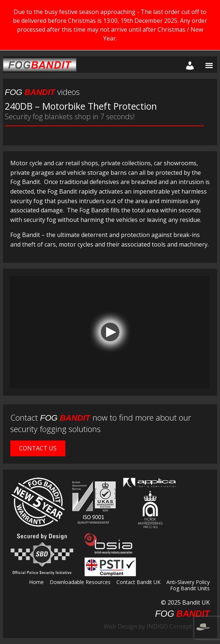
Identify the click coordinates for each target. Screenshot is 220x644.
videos (42, 92)
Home (36, 583)
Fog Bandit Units (190, 589)
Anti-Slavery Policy (188, 583)
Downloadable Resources (80, 583)
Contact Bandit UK (138, 583)
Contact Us (38, 448)
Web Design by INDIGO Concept (157, 626)
